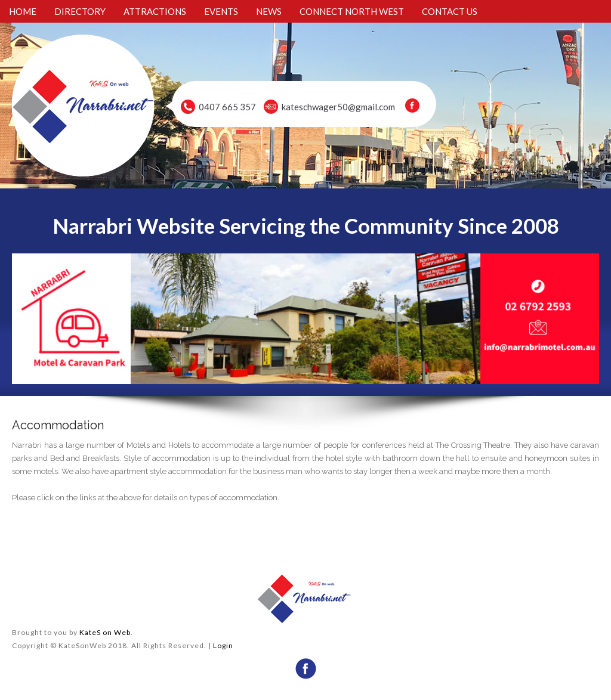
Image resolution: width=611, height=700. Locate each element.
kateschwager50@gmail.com (338, 107)
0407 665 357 (227, 107)
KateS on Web (105, 632)
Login (223, 645)
